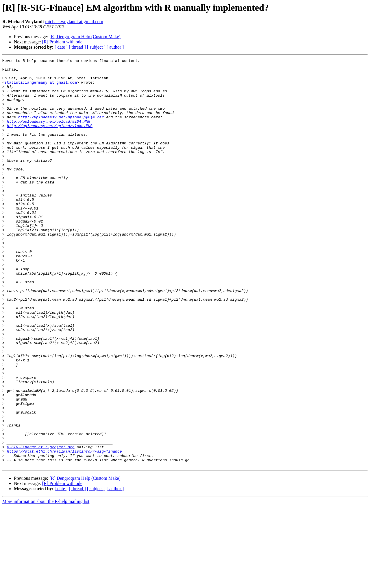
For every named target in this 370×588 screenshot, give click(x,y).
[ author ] (115, 47)
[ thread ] (77, 47)
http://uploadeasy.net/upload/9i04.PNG (49, 134)
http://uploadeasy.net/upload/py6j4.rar (61, 129)
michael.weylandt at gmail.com (74, 22)
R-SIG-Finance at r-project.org (41, 525)
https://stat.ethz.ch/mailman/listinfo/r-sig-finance (64, 530)
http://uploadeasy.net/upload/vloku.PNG (50, 139)
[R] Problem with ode (62, 42)
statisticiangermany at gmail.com (41, 87)
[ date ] (61, 47)
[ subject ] (96, 47)
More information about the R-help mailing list (46, 583)
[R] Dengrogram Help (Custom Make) (85, 37)
